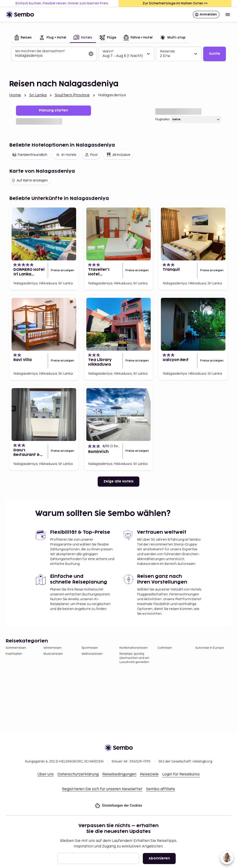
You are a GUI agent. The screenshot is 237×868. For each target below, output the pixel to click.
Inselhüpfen (14, 654)
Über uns (46, 774)
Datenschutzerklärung (78, 774)
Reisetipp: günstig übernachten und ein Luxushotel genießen (134, 658)
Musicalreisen (53, 654)
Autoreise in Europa (209, 648)
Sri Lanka (38, 95)
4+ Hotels (66, 155)
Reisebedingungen (119, 774)
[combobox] (50, 56)
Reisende (167, 51)
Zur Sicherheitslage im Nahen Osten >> (175, 3)
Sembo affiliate (161, 789)
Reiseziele (149, 774)
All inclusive (118, 155)
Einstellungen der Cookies (118, 806)
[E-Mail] (98, 859)
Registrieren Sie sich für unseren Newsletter (102, 789)
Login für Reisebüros (181, 774)
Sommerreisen (16, 648)
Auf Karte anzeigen (29, 181)
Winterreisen (53, 648)
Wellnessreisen (92, 654)
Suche (215, 54)
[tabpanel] (118, 54)
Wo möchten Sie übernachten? (40, 51)
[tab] (23, 38)
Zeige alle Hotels (118, 481)
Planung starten (53, 110)
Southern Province (72, 95)
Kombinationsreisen (134, 648)
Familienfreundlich (30, 155)
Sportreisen (90, 648)
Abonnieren (159, 858)
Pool (91, 155)
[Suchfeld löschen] (91, 54)
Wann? (108, 51)
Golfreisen (165, 648)
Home (15, 95)
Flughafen (162, 119)
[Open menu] (228, 15)
